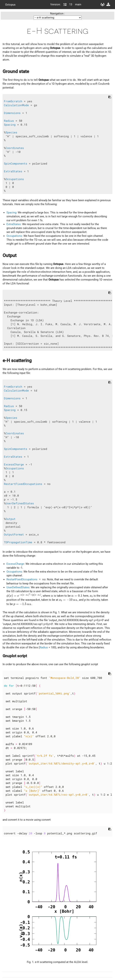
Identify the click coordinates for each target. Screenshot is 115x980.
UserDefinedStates (20, 503)
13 (71, 4)
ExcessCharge (14, 464)
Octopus (10, 4)
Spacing (10, 125)
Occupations (15, 179)
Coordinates (15, 148)
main (77, 4)
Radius (9, 121)
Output (11, 519)
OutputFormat (14, 534)
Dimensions (12, 113)
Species (11, 132)
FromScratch (13, 101)
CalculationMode (16, 105)
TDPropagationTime (18, 542)
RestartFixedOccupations (23, 484)
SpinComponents (16, 164)
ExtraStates (13, 171)
